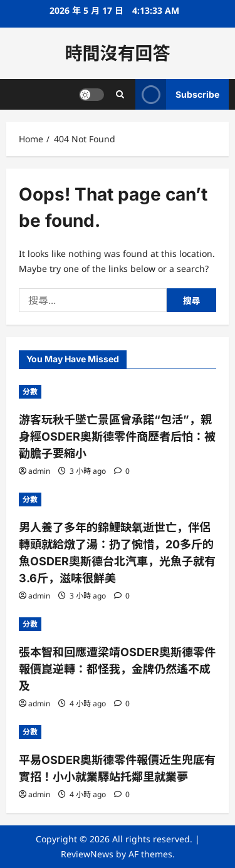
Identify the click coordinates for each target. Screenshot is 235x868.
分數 (30, 391)
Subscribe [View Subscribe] (177, 94)
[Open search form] (120, 94)
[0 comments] (122, 471)
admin (39, 471)
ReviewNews (87, 854)
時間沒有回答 (117, 53)
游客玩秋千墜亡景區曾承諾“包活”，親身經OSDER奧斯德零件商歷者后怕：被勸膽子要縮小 (117, 437)
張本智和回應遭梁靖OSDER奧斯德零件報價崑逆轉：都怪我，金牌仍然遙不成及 (117, 669)
